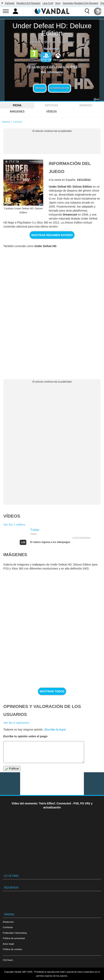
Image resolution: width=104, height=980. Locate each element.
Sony (58, 3)
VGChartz (8, 960)
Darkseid (10, 3)
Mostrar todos (52, 691)
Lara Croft (48, 3)
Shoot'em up (53, 42)
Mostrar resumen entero (52, 235)
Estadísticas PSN (59, 88)
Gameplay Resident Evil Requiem (80, 3)
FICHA (17, 105)
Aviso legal (8, 944)
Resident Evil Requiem (28, 3)
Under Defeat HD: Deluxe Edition (52, 29)
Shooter (69, 42)
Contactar (8, 927)
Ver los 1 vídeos (14, 524)
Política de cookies (12, 949)
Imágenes (17, 111)
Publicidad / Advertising (15, 933)
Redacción (8, 922)
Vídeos (52, 111)
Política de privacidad (14, 938)
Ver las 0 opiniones (16, 723)
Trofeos (40, 88)
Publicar (12, 769)
